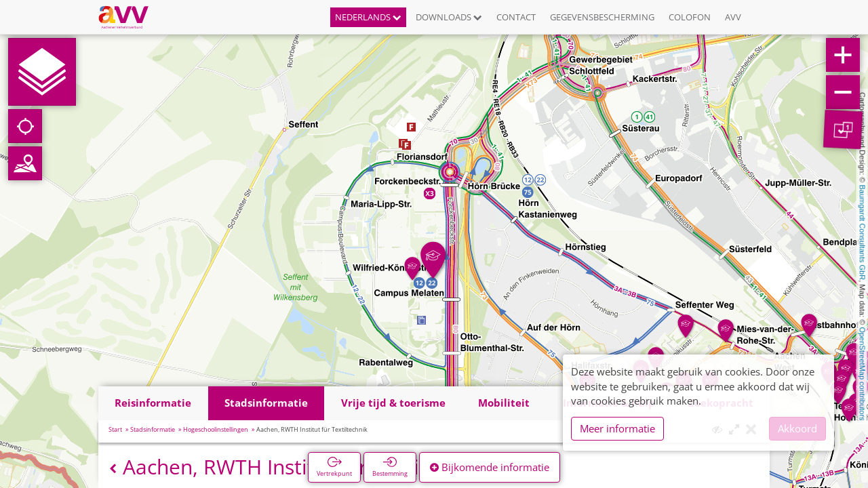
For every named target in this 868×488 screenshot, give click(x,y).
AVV (733, 17)
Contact (516, 17)
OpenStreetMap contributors (863, 373)
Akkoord (797, 428)
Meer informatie (617, 428)
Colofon (690, 17)
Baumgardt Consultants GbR (863, 233)
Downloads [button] (449, 17)
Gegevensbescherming (602, 17)
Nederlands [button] (368, 17)
